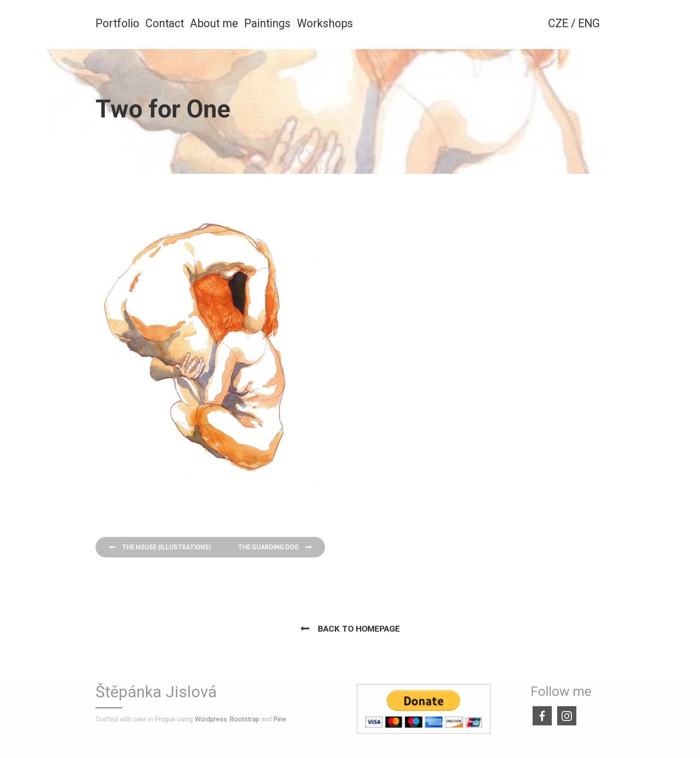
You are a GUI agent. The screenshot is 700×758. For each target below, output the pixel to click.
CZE (558, 23)
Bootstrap (245, 719)
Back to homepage (359, 629)
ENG (589, 23)
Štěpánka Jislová (156, 693)
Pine (280, 719)
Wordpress (211, 719)
